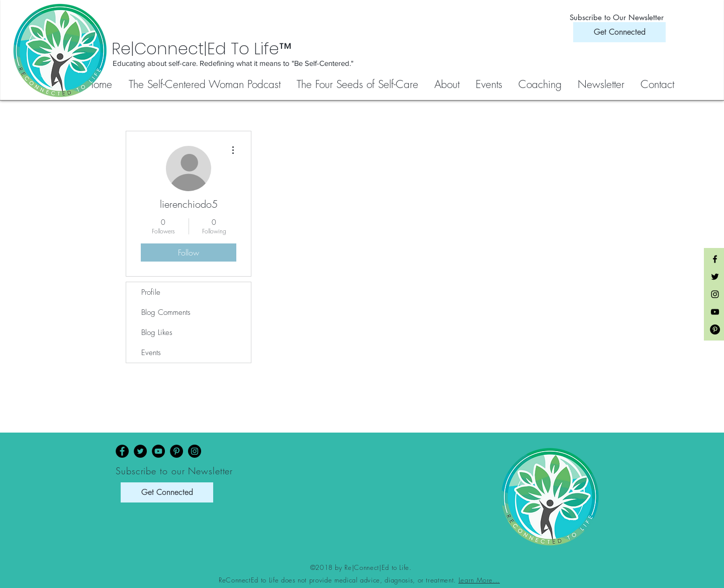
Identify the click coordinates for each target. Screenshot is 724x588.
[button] (358, 85)
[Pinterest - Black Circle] (715, 329)
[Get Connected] (619, 32)
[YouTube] (158, 451)
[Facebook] (122, 451)
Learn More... (479, 580)
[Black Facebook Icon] (715, 259)
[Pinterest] (176, 451)
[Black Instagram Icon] (715, 294)
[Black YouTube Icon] (715, 312)
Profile (151, 292)
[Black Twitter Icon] (715, 277)
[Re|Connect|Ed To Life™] (252, 49)
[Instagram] (195, 451)
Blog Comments (166, 312)
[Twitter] (140, 451)
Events (151, 353)
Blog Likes (157, 332)
